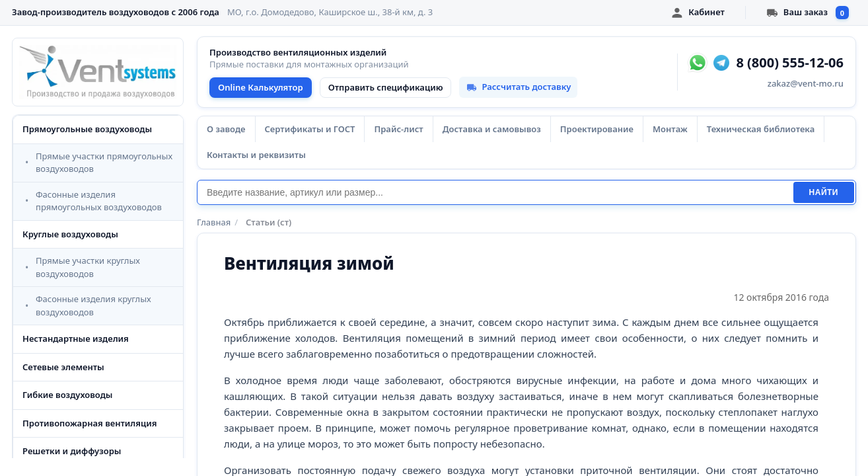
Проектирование (597, 129)
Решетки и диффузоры (72, 451)
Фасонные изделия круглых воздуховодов (93, 305)
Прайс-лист (398, 129)
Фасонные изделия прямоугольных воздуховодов (99, 201)
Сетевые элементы (63, 367)
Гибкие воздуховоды (67, 395)
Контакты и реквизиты (256, 155)
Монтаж (670, 129)
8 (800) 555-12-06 (790, 63)
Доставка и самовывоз (492, 129)
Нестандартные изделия (76, 338)
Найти (824, 192)
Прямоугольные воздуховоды (87, 129)
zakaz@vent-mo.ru (806, 83)
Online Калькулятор (261, 87)
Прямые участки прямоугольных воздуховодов (104, 163)
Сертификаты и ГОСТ (310, 129)
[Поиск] (495, 192)
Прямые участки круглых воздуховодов (88, 267)
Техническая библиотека (761, 129)
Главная (214, 222)
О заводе (226, 129)
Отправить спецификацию (386, 87)
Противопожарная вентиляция (90, 423)
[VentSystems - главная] (98, 72)
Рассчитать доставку (518, 87)
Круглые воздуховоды (70, 234)
